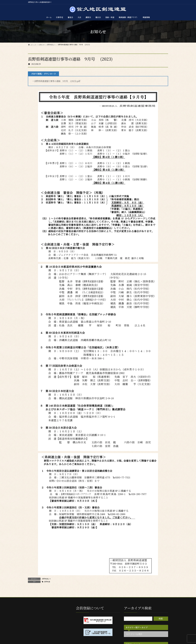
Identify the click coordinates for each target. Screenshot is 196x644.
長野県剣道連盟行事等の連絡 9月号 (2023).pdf (57, 81)
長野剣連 (47, 582)
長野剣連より (46, 579)
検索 (161, 619)
